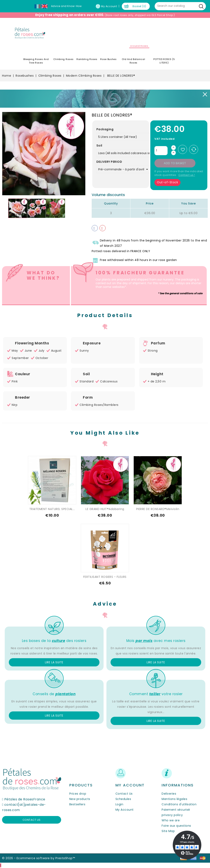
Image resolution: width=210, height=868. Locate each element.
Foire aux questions (176, 826)
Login (119, 804)
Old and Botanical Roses (133, 61)
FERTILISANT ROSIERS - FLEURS (105, 577)
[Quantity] (161, 151)
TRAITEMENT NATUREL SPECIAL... (52, 509)
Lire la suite (54, 662)
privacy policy (172, 815)
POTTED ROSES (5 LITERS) (164, 61)
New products (80, 799)
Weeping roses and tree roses (36, 61)
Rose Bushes (108, 59)
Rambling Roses (87, 59)
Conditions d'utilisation (179, 804)
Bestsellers (77, 804)
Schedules (123, 799)
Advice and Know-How (66, 6)
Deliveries (169, 794)
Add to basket (175, 163)
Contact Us (124, 794)
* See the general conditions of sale (180, 293)
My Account (125, 810)
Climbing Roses (63, 59)
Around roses (139, 46)
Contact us (32, 820)
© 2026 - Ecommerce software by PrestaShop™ (38, 858)
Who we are (171, 820)
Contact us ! (187, 175)
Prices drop (78, 794)
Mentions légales (174, 799)
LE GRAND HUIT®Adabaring (105, 509)
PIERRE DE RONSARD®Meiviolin (158, 509)
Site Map (168, 831)
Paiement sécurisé (176, 810)
